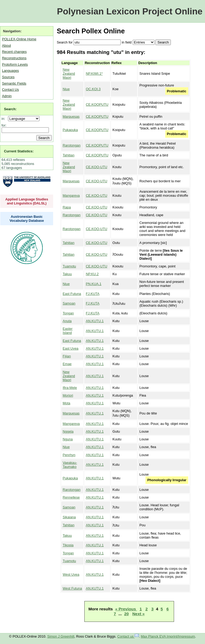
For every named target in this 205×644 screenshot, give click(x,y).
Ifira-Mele (70, 388)
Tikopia (68, 545)
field (128, 42)
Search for (65, 42)
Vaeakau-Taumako (70, 465)
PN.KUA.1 (93, 284)
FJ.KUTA (92, 294)
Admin (7, 96)
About (6, 46)
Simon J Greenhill (61, 636)
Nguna (68, 439)
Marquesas (71, 116)
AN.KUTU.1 (95, 321)
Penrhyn (69, 455)
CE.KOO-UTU (96, 167)
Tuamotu (69, 266)
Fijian (67, 356)
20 (126, 614)
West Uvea (71, 574)
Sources (8, 77)
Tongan (68, 313)
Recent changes (14, 52)
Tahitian (69, 155)
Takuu (67, 274)
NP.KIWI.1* (94, 74)
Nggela (68, 431)
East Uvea (71, 348)
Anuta (67, 321)
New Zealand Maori (69, 74)
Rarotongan (72, 145)
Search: (10, 109)
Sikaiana (69, 517)
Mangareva (71, 195)
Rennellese (71, 497)
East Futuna (72, 294)
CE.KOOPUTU (97, 104)
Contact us (128, 636)
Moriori (68, 395)
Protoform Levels (15, 64)
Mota (66, 403)
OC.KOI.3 (93, 89)
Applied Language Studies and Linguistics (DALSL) (27, 201)
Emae (67, 364)
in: (4, 119)
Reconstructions (14, 58)
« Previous (126, 609)
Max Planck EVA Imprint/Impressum (168, 636)
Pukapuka (70, 130)
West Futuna (72, 588)
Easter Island (68, 331)
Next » (139, 614)
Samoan (69, 303)
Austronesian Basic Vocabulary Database (27, 219)
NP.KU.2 (92, 274)
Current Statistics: (19, 151)
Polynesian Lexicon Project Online (130, 11)
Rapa (67, 207)
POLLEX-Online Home (19, 39)
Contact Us (10, 90)
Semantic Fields (14, 83)
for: (4, 125)
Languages (10, 71)
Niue (66, 89)
